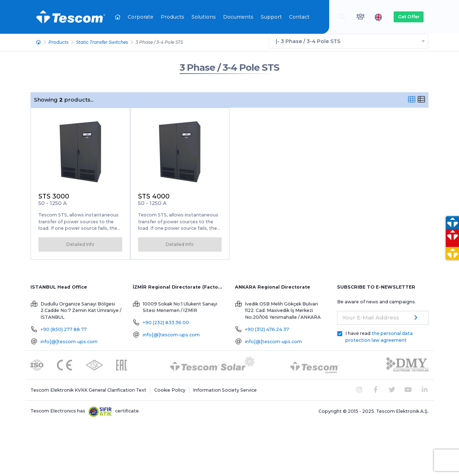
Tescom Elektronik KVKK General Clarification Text (88, 389)
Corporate (141, 17)
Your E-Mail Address (371, 317)
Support (271, 17)
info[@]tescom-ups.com (69, 341)
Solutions (204, 17)
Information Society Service (225, 389)
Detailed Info (80, 244)
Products (172, 17)
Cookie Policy (170, 389)
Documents (238, 17)
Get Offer (409, 17)
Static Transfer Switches (102, 42)
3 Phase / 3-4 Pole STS (229, 67)
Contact (299, 17)
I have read (379, 336)
